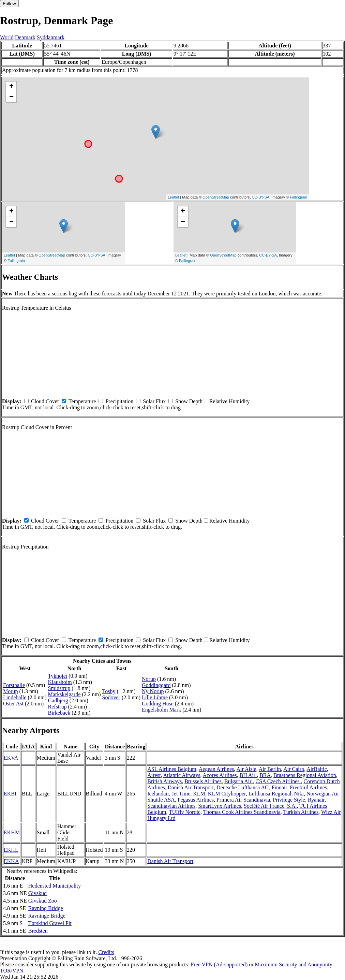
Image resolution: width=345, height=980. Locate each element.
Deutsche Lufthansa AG (243, 787)
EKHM (12, 832)
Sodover (111, 697)
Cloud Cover (45, 401)
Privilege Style (289, 800)
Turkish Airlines (301, 812)
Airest (154, 775)
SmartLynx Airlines (220, 806)
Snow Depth (189, 401)
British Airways (164, 781)
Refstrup (57, 707)
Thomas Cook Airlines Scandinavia (242, 812)
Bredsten (38, 931)
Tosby (109, 691)
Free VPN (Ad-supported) (219, 964)
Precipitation (119, 401)
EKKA (11, 861)
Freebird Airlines (308, 787)
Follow (9, 4)
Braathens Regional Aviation (305, 775)
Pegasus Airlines (196, 800)
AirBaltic (317, 769)
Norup (149, 679)
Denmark (25, 37)
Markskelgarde (64, 694)
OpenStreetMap (216, 197)
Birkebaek (59, 713)
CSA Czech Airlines (278, 781)
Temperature (82, 401)
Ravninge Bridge (47, 916)
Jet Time (181, 794)
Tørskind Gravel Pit (50, 923)
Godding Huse (158, 704)
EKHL (11, 850)
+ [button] (11, 87)
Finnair (280, 787)
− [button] (11, 97)
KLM (199, 794)
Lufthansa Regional (270, 794)
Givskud (37, 893)
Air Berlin (270, 769)
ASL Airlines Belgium (172, 769)
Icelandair (158, 794)
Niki (299, 794)
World (7, 37)
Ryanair (316, 800)
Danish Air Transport (191, 787)
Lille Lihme (155, 697)
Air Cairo (294, 769)
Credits (106, 952)
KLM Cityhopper (227, 794)
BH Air (248, 775)
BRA (265, 775)
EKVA (11, 758)
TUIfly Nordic (185, 812)
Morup (11, 691)
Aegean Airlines (216, 769)
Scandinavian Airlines (171, 806)
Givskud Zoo (43, 901)
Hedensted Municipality (55, 886)
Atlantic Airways (182, 775)
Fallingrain (298, 197)
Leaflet (173, 197)
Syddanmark (51, 37)
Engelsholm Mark (161, 710)
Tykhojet (58, 676)
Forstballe (14, 685)
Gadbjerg (58, 700)
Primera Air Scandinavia (243, 800)
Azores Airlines (220, 775)
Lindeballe (15, 697)
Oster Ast (13, 704)
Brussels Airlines (203, 781)
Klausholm (60, 682)
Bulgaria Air (239, 781)
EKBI (10, 794)
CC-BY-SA (261, 197)
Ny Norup (153, 691)
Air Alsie (246, 769)
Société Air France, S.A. (270, 806)
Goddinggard (156, 685)
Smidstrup (59, 688)
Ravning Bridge (46, 908)
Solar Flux (154, 401)
